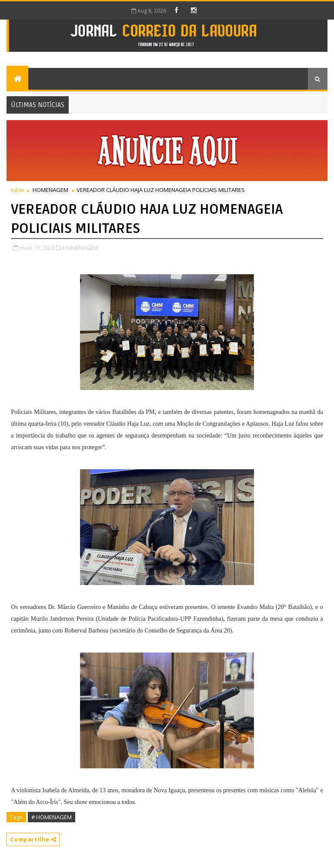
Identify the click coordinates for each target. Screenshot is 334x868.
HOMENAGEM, (81, 248)
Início (18, 190)
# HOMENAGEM (52, 817)
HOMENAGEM (50, 190)
